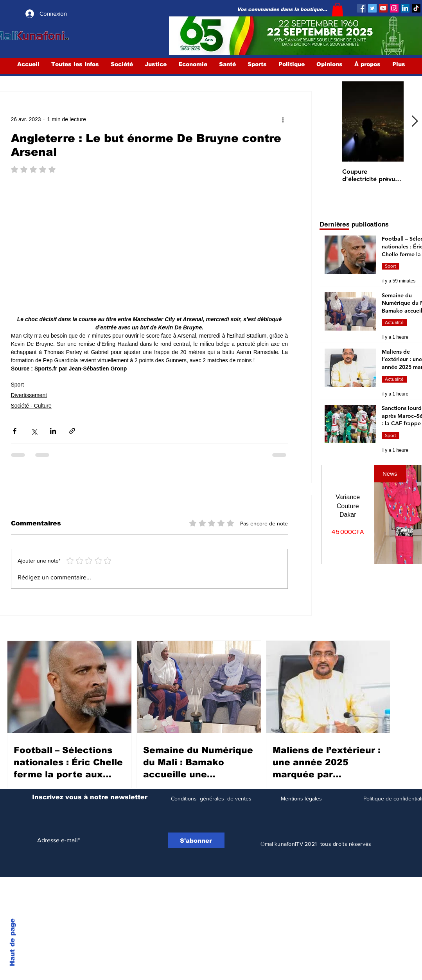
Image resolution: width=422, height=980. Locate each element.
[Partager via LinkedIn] (53, 431)
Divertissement (29, 395)
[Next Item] (415, 121)
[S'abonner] (196, 840)
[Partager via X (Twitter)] (34, 431)
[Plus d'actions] (283, 120)
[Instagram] (394, 8)
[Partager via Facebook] (15, 431)
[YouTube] (383, 8)
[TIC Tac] (416, 8)
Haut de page (12, 942)
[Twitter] (372, 8)
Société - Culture (31, 406)
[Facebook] (361, 8)
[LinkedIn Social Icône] (405, 8)
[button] (338, 10)
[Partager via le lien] (72, 431)
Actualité (394, 322)
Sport (17, 385)
